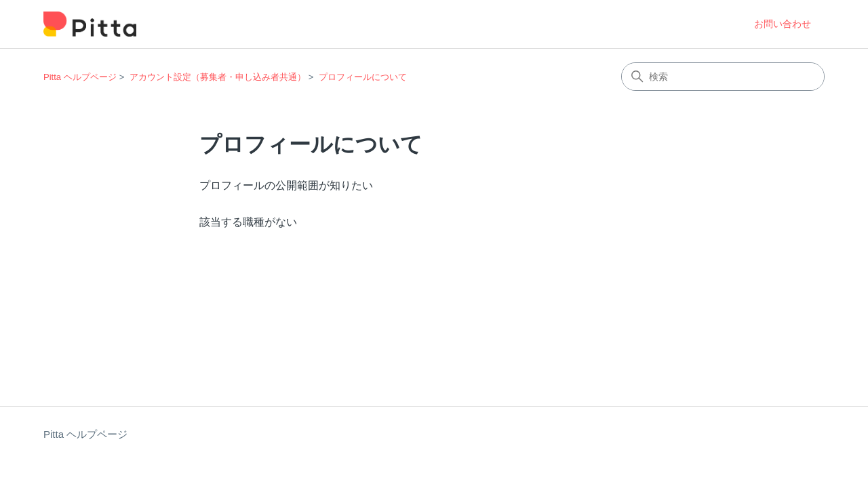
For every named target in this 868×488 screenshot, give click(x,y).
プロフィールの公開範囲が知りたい (286, 185)
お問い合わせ (783, 24)
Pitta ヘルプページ (80, 77)
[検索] (723, 77)
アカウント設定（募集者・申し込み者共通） (218, 77)
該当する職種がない (248, 222)
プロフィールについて (363, 77)
